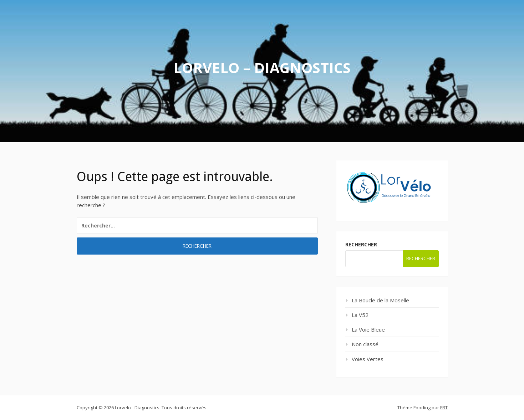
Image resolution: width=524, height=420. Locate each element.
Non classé (365, 344)
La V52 (360, 315)
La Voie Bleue (368, 329)
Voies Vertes (368, 359)
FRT (444, 408)
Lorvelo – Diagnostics (262, 68)
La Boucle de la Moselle (380, 300)
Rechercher (361, 244)
